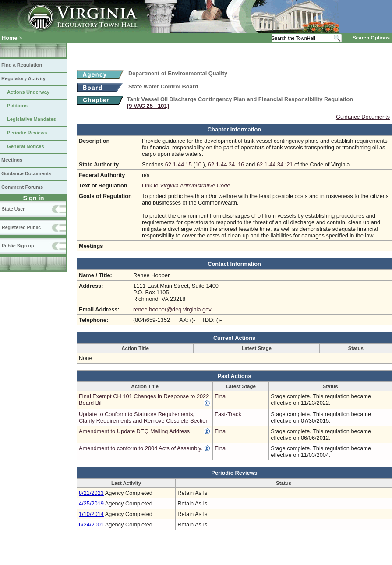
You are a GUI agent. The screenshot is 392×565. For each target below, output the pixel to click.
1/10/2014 (91, 514)
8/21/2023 (91, 493)
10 (198, 164)
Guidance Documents (26, 173)
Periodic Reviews (27, 133)
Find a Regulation (22, 65)
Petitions (17, 106)
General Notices (26, 146)
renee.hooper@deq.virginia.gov (172, 309)
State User (13, 209)
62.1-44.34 (221, 164)
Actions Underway (28, 92)
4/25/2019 (91, 503)
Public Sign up (18, 246)
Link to (186, 185)
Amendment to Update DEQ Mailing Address (134, 431)
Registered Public (21, 227)
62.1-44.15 (178, 164)
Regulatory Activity (23, 78)
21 (290, 164)
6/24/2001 (91, 524)
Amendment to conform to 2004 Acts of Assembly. (141, 448)
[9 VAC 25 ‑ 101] (148, 106)
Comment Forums (22, 187)
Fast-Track (228, 414)
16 (241, 164)
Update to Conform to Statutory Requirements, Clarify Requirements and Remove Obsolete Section (144, 417)
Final (221, 396)
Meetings (12, 160)
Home (10, 38)
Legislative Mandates (32, 119)
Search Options (371, 38)
